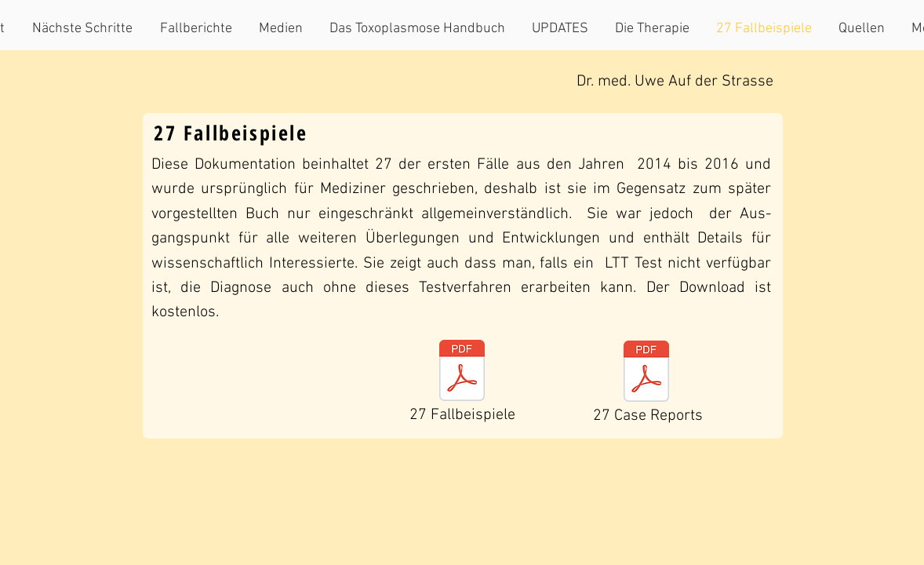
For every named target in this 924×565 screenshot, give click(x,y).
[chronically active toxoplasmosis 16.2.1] (646, 373)
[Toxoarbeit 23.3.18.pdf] (462, 373)
